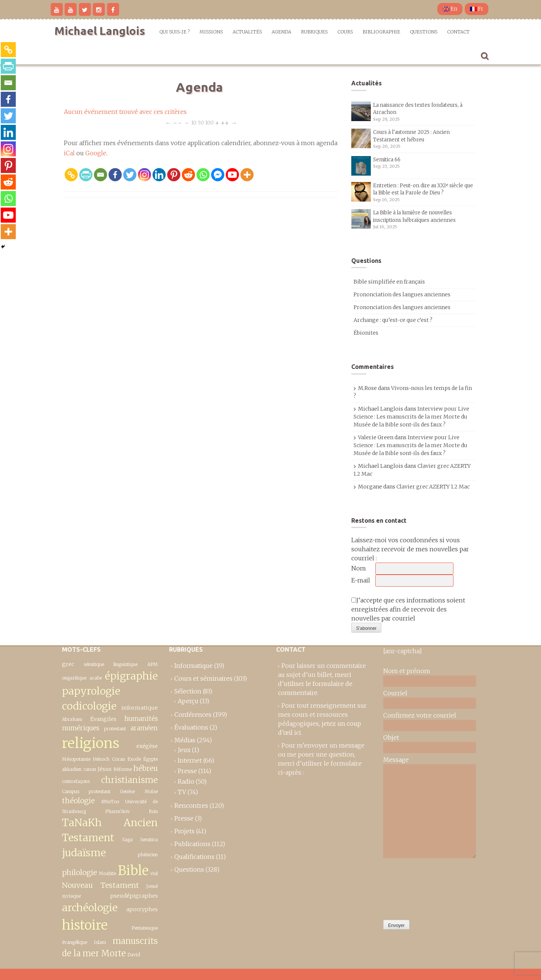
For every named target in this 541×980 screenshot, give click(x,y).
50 (201, 122)
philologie (79, 872)
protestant (115, 729)
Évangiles (103, 719)
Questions (424, 32)
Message (396, 760)
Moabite (107, 873)
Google (96, 153)
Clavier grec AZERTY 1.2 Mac (433, 487)
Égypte (150, 759)
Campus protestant (86, 791)
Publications (192, 844)
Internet (190, 760)
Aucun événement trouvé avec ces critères (125, 112)
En (450, 9)
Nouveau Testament (100, 885)
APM (153, 664)
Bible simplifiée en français (389, 282)
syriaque (71, 896)
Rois (153, 811)
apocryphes (142, 909)
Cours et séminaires (203, 678)
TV (182, 792)
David (134, 955)
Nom (359, 568)
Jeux (184, 750)
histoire (85, 925)
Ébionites (366, 333)
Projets (184, 831)
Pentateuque (145, 928)
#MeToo (110, 802)
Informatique (193, 666)
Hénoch (101, 759)
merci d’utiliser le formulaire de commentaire (315, 684)
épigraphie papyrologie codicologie (110, 691)
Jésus (105, 769)
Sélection (188, 691)
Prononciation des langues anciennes (402, 294)
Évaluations (191, 727)
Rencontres (191, 806)
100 (209, 122)
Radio (186, 781)
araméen (144, 728)
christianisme (129, 780)
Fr (477, 9)
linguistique (125, 664)
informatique (140, 708)
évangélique (75, 942)
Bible (133, 870)
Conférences (193, 715)
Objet (391, 737)
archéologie (90, 908)
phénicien (148, 855)
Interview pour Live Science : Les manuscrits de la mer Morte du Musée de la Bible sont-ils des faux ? (411, 417)
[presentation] (414, 887)
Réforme (123, 769)
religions (91, 743)
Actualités (247, 32)
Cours (345, 32)
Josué (152, 886)
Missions (211, 32)
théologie (78, 801)
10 (194, 122)
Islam (100, 942)
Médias (185, 740)
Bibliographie (381, 32)
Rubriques (314, 32)
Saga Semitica (140, 840)
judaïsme (84, 853)
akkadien (72, 769)
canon (90, 769)
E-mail (361, 580)
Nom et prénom (407, 671)
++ (225, 122)
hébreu (146, 768)
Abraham (72, 719)
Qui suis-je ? (175, 32)
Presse (187, 771)
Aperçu (188, 701)
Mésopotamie (76, 759)
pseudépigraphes (134, 896)
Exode (134, 759)
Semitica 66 (387, 160)
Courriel (395, 693)
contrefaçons (76, 781)
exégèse (147, 746)
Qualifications (194, 857)
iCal (69, 153)
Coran (119, 759)
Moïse (151, 791)
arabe (96, 678)
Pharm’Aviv (118, 811)
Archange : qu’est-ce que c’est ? (393, 320)
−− (177, 122)
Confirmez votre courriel (420, 715)
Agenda (281, 32)
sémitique (94, 664)
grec (68, 664)
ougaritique (74, 678)
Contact (458, 32)
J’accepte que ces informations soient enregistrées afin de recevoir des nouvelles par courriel (408, 609)
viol (154, 873)
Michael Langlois (100, 31)
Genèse (127, 791)
